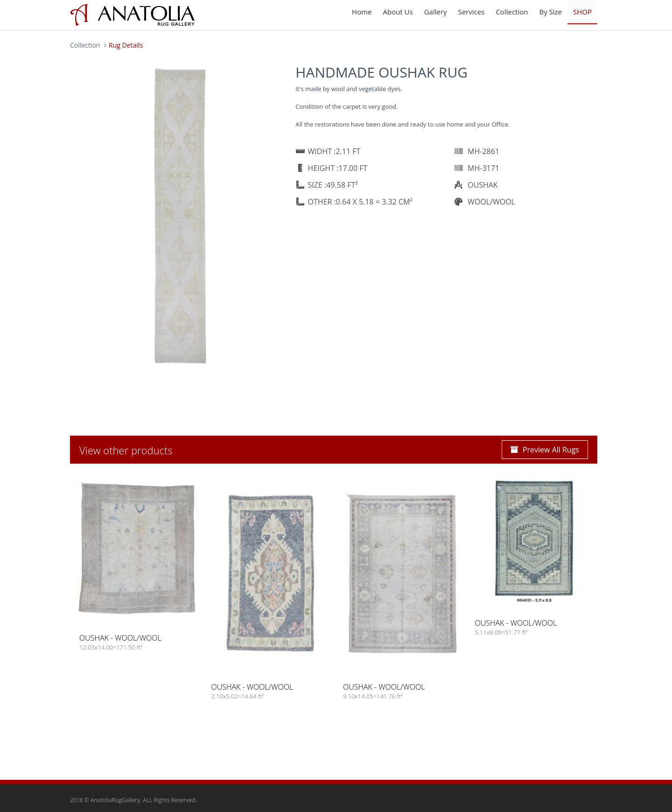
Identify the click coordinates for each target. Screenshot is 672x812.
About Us (398, 12)
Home (362, 12)
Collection (512, 12)
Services (472, 12)
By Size (550, 12)
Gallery (436, 12)
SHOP (582, 12)
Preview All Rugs (545, 450)
